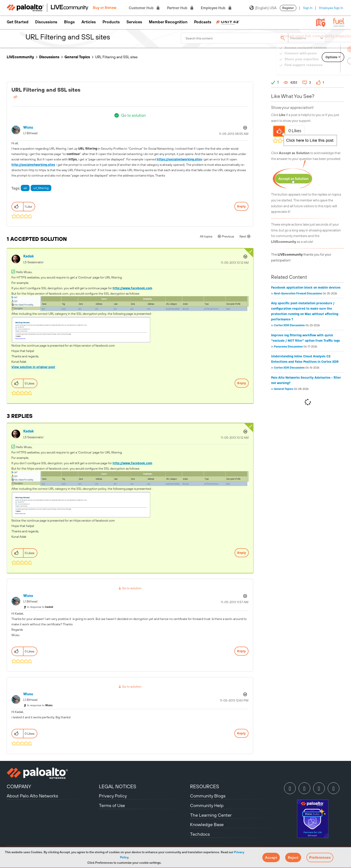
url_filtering (41, 188)
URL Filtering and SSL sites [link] (116, 57)
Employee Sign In (331, 8)
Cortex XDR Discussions (289, 325)
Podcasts (203, 22)
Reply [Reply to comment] (242, 383)
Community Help (207, 805)
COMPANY (19, 786)
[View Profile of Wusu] (28, 127)
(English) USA (263, 8)
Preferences (320, 857)
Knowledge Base (207, 824)
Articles (89, 22)
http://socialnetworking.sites (33, 165)
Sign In (308, 8)
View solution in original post (33, 367)
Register (288, 8)
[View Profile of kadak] (29, 256)
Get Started (18, 22)
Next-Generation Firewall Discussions (298, 294)
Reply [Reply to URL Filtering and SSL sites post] (241, 206)
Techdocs (200, 834)
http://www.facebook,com (132, 288)
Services (134, 22)
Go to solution (133, 115)
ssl (25, 188)
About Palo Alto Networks (32, 796)
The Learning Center (211, 815)
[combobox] (235, 38)
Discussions (46, 22)
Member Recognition (168, 22)
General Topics (77, 57)
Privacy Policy (113, 796)
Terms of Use (112, 805)
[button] (271, 857)
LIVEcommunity (20, 57)
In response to (40, 607)
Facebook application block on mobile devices (306, 287)
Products (111, 22)
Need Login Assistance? (324, 69)
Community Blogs (208, 796)
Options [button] (245, 128)
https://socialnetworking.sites (179, 159)
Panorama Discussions (288, 347)
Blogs (69, 22)
